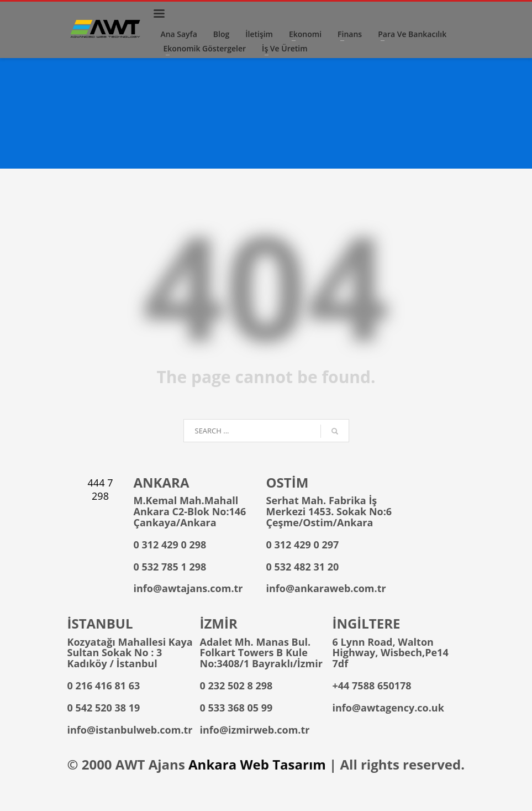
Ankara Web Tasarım (257, 764)
